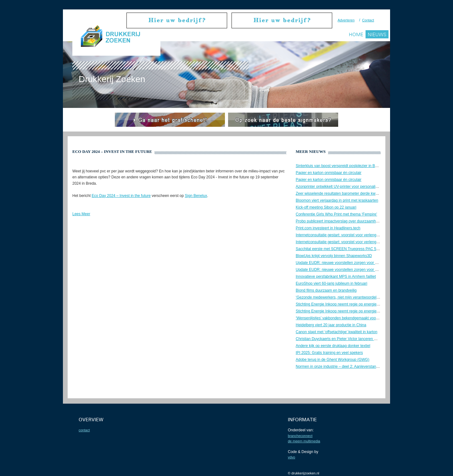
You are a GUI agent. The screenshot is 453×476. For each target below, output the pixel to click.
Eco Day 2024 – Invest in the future (121, 196)
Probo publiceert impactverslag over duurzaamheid (338, 221)
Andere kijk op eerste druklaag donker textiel (333, 346)
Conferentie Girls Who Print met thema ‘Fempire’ (336, 214)
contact (84, 430)
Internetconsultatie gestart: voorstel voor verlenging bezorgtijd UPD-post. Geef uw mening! (371, 235)
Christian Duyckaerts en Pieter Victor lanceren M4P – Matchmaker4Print (356, 339)
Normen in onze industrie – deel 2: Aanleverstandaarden (343, 367)
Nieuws (377, 34)
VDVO (291, 457)
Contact (368, 20)
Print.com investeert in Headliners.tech (328, 228)
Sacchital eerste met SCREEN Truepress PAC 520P (339, 249)
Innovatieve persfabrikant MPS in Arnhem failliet (336, 277)
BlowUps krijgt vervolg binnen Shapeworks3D (334, 256)
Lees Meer (81, 214)
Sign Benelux (196, 196)
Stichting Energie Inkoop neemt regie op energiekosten (342, 304)
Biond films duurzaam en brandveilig (326, 290)
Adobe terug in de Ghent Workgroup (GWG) (333, 360)
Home (356, 34)
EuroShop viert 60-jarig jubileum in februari (331, 283)
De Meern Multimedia (304, 441)
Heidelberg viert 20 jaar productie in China (331, 325)
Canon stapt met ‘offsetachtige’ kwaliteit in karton (336, 332)
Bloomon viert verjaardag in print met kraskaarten (337, 200)
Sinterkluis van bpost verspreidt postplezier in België (339, 166)
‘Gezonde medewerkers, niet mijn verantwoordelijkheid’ (342, 297)
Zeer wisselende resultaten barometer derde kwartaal (340, 193)
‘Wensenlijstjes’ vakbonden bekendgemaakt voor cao (340, 318)
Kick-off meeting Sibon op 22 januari (326, 207)
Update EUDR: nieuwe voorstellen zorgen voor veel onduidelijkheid (352, 263)
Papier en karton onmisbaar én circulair (329, 173)
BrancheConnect (300, 436)
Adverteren (346, 20)
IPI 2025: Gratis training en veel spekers (329, 353)
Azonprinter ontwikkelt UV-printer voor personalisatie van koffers (349, 187)
